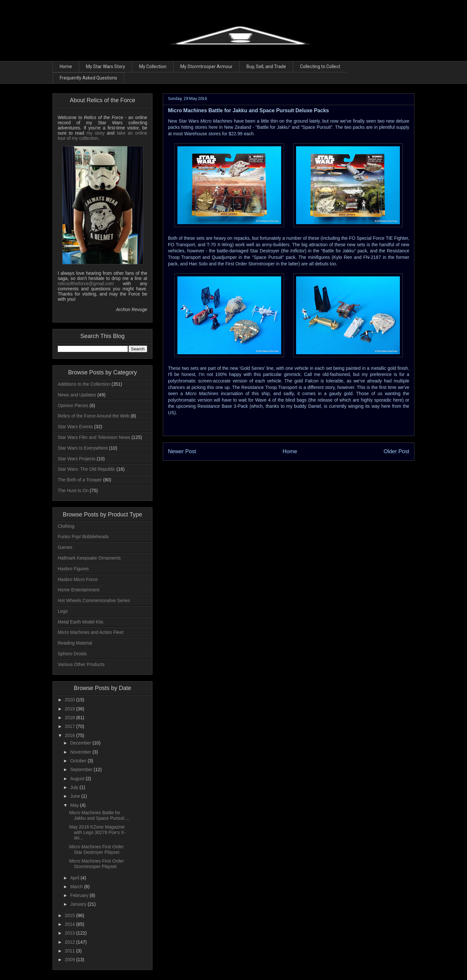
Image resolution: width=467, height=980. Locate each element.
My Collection (153, 67)
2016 (71, 735)
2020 (71, 700)
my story (95, 133)
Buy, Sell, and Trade (266, 67)
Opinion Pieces (73, 405)
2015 (71, 915)
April (75, 878)
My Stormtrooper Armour (206, 67)
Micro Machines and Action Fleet (90, 632)
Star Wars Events (75, 427)
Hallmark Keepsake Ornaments (89, 558)
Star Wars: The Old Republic (86, 469)
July (75, 787)
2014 (71, 924)
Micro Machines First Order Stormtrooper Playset (96, 864)
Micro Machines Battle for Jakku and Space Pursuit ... (99, 815)
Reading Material (75, 643)
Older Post (396, 451)
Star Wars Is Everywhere (83, 448)
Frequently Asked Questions (88, 78)
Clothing (66, 526)
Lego (63, 611)
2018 (71, 718)
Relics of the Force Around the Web (94, 416)
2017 (71, 726)
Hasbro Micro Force (78, 579)
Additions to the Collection (84, 384)
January (79, 904)
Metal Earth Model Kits (81, 622)
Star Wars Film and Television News (94, 437)
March (77, 887)
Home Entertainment (78, 590)
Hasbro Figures (73, 569)
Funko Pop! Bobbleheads (83, 537)
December (81, 743)
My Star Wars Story (106, 67)
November (81, 752)
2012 (71, 942)
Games (65, 547)
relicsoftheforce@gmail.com (86, 284)
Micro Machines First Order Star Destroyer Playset (96, 849)
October (79, 761)
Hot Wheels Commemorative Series (94, 600)
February (80, 895)
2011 (71, 951)
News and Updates (77, 395)
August (78, 779)
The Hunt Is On (73, 490)
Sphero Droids (72, 654)
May (75, 805)
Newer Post (182, 451)
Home (66, 67)
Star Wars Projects (77, 459)
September (82, 769)
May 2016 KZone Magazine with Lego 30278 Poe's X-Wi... (97, 832)
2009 (71, 960)
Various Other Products (81, 664)
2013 (71, 933)
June (76, 796)
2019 (71, 709)
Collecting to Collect (320, 67)
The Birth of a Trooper (80, 480)
